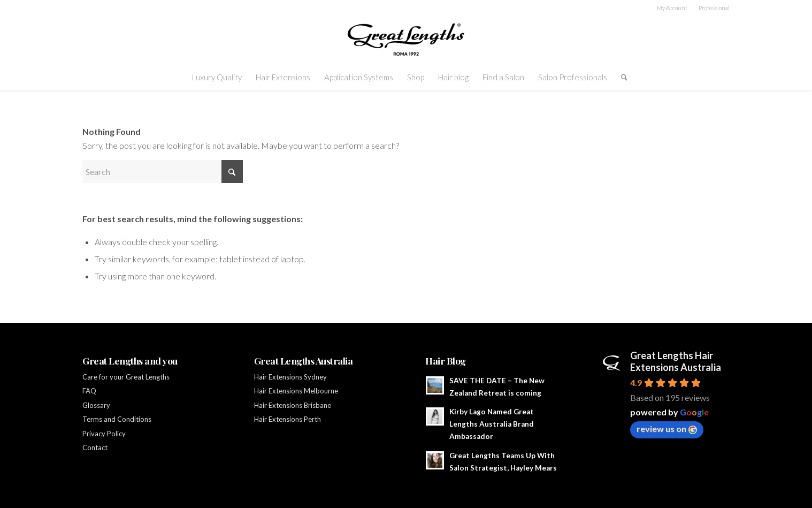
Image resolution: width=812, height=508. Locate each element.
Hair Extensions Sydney (291, 377)
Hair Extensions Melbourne (296, 391)
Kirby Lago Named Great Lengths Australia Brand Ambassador (492, 424)
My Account (672, 8)
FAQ (89, 391)
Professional (714, 8)
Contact (95, 448)
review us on (667, 429)
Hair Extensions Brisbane (293, 405)
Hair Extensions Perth (288, 419)
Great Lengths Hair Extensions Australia (676, 361)
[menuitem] (672, 8)
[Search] (621, 77)
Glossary (96, 405)
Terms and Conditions (117, 419)
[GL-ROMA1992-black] (406, 40)
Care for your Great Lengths (126, 377)
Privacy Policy (104, 434)
